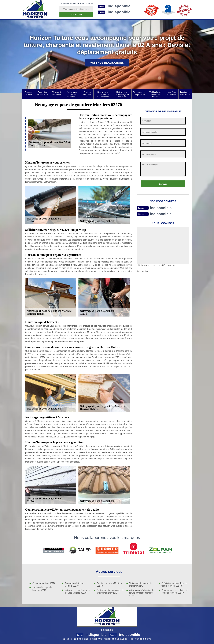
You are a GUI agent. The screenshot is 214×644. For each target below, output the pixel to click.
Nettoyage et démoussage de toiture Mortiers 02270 (110, 591)
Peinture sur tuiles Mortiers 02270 (109, 584)
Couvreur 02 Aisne (29, 93)
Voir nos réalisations (107, 63)
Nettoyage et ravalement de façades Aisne (103, 94)
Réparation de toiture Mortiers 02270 (74, 584)
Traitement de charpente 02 (139, 93)
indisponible (161, 208)
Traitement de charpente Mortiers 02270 (141, 584)
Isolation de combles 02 (185, 93)
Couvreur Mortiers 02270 (44, 583)
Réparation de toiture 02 (43, 93)
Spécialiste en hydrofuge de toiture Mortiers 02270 (174, 584)
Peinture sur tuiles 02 (87, 94)
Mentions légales (116, 639)
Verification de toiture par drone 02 (155, 94)
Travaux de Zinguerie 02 (57, 93)
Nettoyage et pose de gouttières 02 (72, 94)
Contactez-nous (141, 639)
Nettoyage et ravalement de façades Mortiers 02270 (77, 591)
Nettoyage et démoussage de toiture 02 (122, 94)
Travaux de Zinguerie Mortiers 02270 (42, 589)
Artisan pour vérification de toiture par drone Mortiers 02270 (142, 593)
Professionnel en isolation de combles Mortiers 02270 (175, 591)
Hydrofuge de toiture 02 (171, 93)
